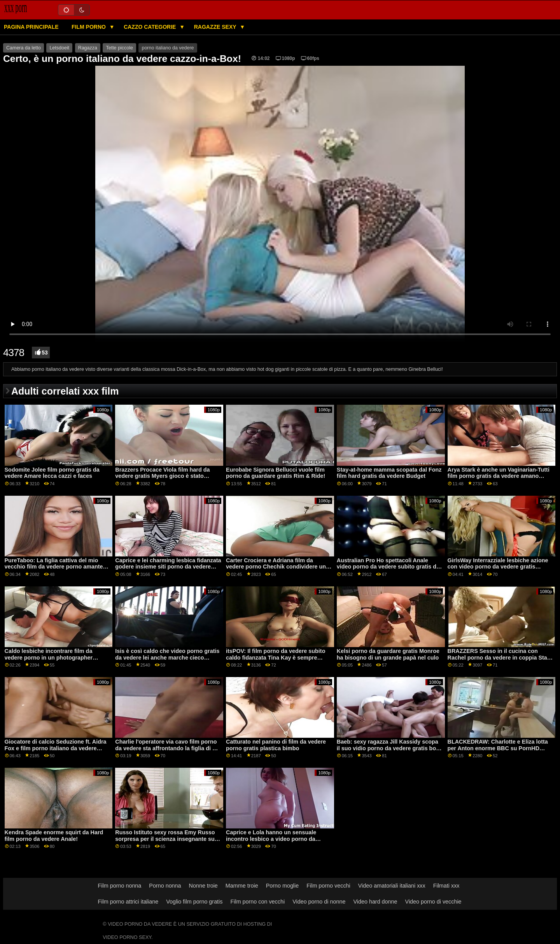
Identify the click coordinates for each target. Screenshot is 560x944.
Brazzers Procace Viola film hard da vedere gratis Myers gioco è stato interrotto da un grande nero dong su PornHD (164, 479)
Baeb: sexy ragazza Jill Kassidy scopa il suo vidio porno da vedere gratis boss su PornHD (389, 748)
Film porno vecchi (328, 886)
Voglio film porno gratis (194, 902)
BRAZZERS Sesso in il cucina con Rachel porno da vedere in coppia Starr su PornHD (500, 657)
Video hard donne (375, 902)
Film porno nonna (120, 886)
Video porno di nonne (319, 902)
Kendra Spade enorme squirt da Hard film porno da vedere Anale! (54, 836)
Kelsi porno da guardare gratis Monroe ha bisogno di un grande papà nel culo (388, 654)
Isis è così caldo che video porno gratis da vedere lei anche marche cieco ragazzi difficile (167, 657)
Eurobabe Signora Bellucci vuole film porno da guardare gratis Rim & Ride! (276, 473)
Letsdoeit (59, 48)
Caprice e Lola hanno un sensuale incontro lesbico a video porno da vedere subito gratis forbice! (271, 839)
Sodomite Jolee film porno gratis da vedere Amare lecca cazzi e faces (52, 473)
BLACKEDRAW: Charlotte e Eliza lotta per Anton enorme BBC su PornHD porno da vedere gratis (498, 748)
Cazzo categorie (150, 27)
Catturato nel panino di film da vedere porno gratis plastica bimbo (276, 745)
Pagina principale (31, 27)
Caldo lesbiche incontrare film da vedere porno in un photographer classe (49, 657)
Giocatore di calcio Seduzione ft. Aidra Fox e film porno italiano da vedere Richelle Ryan (56, 748)
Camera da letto (24, 48)
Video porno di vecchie (433, 902)
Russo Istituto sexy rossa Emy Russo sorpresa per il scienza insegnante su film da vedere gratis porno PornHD (165, 839)
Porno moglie (283, 886)
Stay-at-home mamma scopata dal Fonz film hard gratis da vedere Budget (389, 473)
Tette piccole (119, 48)
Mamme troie (242, 886)
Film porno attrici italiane (128, 902)
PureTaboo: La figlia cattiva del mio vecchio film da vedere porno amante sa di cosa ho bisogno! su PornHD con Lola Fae (56, 570)
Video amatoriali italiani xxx (392, 886)
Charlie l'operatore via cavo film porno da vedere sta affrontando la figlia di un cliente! (167, 748)
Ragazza (88, 48)
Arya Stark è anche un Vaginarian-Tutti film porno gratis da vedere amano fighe (499, 476)
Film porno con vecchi (257, 902)
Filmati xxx (446, 886)
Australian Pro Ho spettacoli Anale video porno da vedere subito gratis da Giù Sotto (388, 567)
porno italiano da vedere (168, 48)
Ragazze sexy (216, 27)
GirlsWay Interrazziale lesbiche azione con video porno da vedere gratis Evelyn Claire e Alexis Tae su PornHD (498, 567)
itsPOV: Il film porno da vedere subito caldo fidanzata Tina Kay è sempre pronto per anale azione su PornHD (276, 657)
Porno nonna (165, 886)
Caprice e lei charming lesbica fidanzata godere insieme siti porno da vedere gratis (168, 567)
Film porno (89, 27)
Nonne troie (203, 886)
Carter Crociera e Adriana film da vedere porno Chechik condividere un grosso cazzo (276, 567)
